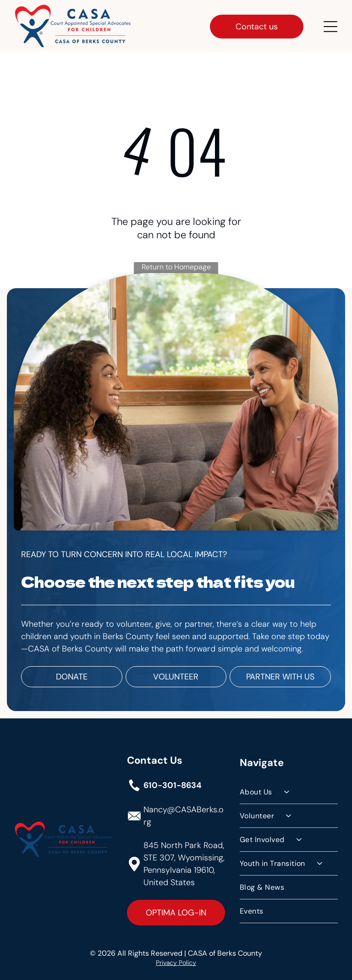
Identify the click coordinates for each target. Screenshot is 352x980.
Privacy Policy (176, 960)
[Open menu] (330, 25)
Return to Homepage (176, 265)
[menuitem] (289, 790)
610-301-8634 (173, 783)
